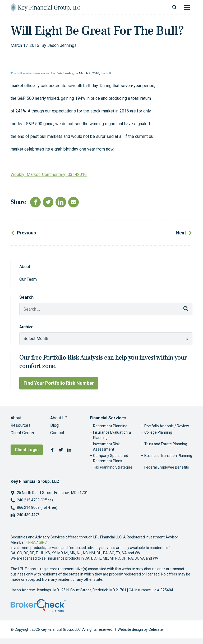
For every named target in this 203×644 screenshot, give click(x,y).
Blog (54, 425)
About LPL (60, 418)
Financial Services (108, 418)
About (25, 267)
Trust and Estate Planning (166, 444)
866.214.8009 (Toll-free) (37, 507)
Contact (57, 433)
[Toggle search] (174, 7)
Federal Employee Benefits (167, 467)
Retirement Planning (110, 426)
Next (181, 233)
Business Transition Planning (168, 456)
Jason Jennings (62, 45)
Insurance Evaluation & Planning (112, 435)
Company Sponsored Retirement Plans (111, 458)
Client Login (27, 450)
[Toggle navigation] (187, 7)
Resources (21, 425)
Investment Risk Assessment (106, 447)
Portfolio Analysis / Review (167, 426)
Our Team (28, 279)
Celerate (156, 629)
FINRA (31, 542)
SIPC (43, 542)
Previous (26, 233)
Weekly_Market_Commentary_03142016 (49, 174)
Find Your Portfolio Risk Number (59, 383)
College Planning (158, 432)
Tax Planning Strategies (113, 467)
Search (26, 297)
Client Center (22, 433)
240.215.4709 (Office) (35, 500)
